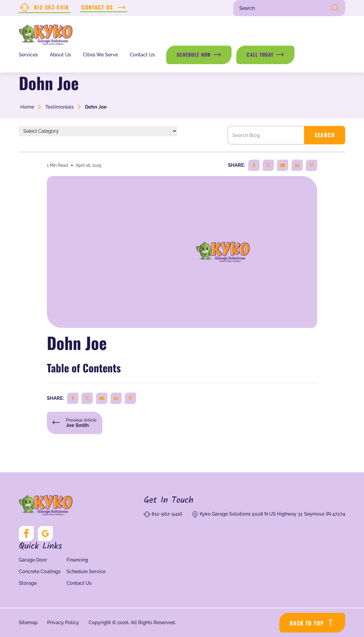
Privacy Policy (63, 623)
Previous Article (74, 423)
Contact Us (104, 8)
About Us (60, 55)
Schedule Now (194, 55)
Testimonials (60, 107)
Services (28, 55)
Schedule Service (86, 572)
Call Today (260, 55)
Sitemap (28, 623)
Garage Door (33, 560)
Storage (28, 583)
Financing (77, 560)
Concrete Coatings (40, 572)
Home (27, 107)
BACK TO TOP (307, 623)
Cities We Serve (100, 55)
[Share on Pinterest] (311, 165)
